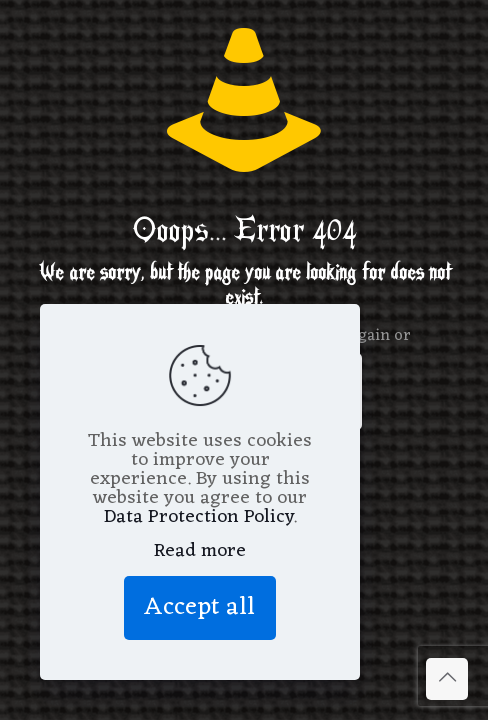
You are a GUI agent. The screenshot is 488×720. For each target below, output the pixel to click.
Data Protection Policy (198, 517)
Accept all (200, 607)
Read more (200, 551)
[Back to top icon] (447, 679)
